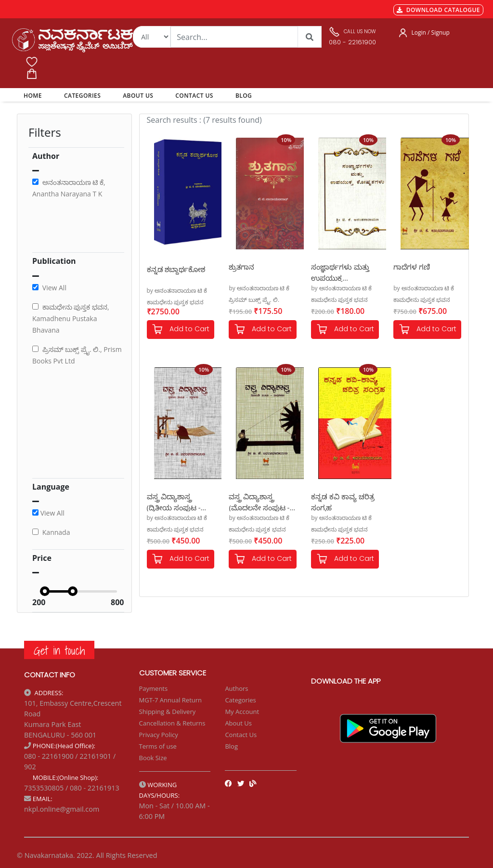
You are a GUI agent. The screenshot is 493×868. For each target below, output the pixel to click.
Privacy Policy (159, 735)
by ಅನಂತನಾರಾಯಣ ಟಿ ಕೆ (177, 291)
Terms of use (158, 746)
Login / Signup (431, 32)
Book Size (153, 758)
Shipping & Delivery (168, 712)
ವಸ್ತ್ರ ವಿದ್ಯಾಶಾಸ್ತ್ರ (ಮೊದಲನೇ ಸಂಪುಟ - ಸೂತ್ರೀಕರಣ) (259, 501)
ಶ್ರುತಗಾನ (241, 267)
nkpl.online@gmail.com (62, 809)
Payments (154, 688)
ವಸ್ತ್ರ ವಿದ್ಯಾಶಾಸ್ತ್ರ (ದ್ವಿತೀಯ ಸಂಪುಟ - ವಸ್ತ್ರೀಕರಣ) (174, 501)
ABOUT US (138, 96)
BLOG (244, 96)
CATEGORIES (82, 96)
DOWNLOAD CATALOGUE (438, 10)
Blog (231, 746)
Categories (240, 700)
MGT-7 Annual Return (171, 700)
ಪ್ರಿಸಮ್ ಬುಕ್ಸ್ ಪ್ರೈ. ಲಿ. (254, 300)
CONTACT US (194, 96)
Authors (236, 688)
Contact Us (241, 735)
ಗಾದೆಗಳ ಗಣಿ (412, 267)
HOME (34, 95)
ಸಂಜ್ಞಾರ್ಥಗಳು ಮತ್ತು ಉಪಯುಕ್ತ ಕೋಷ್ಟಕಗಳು (340, 272)
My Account (242, 712)
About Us (238, 723)
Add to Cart (181, 330)
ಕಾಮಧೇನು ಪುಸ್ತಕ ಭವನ (175, 302)
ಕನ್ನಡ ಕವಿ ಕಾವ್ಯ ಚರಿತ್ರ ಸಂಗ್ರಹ (343, 501)
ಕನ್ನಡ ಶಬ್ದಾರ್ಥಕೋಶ (176, 269)
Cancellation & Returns (172, 723)
